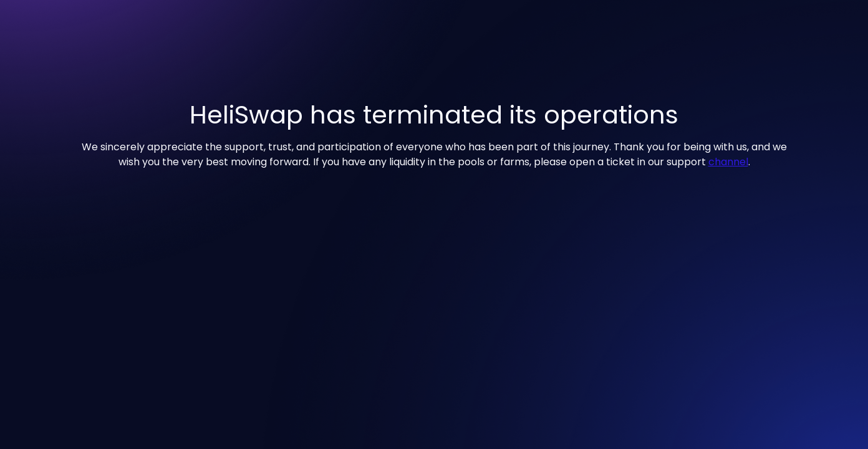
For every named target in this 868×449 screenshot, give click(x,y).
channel (728, 162)
